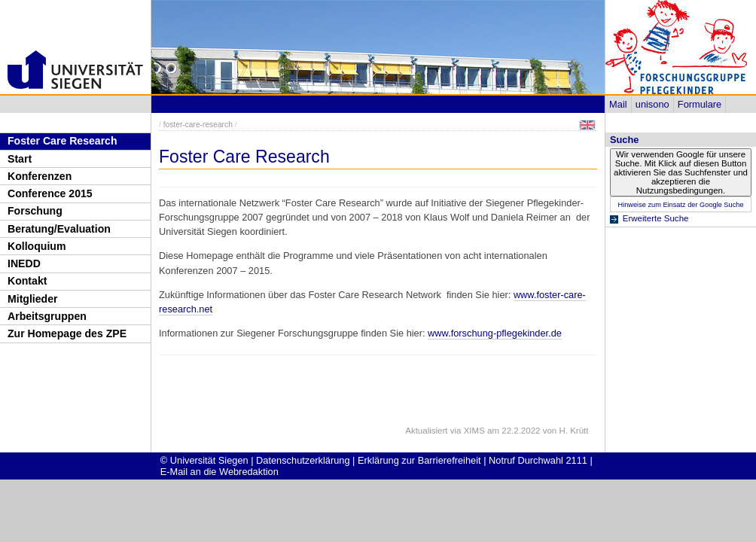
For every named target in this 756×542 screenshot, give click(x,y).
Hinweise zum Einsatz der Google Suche (680, 205)
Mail (618, 104)
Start (20, 159)
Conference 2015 (50, 193)
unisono (652, 104)
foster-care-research (198, 125)
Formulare (700, 104)
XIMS (474, 431)
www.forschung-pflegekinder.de (495, 333)
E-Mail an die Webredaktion (219, 472)
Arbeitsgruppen (47, 316)
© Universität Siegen (204, 460)
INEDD (24, 263)
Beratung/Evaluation (59, 229)
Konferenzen (40, 176)
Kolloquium (37, 246)
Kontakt (27, 281)
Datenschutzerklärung (303, 460)
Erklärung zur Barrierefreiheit (419, 460)
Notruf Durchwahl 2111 (538, 460)
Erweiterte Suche (656, 218)
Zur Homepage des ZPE (67, 333)
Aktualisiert (426, 431)
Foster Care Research (62, 141)
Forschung (35, 211)
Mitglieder (33, 299)
